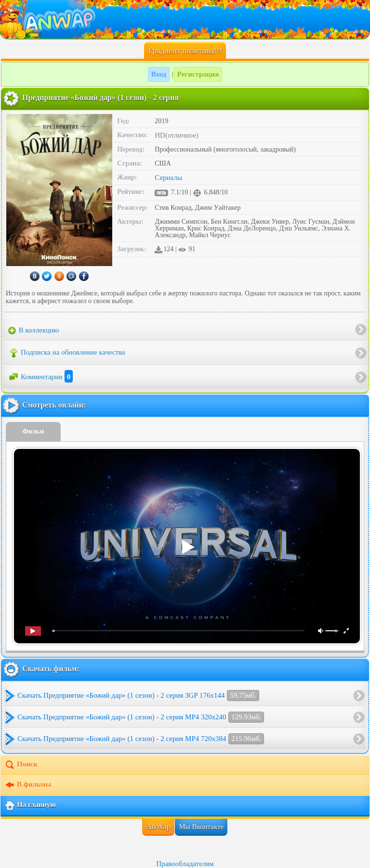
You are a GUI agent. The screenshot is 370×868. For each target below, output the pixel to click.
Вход (159, 74)
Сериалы (168, 178)
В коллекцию (34, 331)
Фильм (33, 431)
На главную (30, 805)
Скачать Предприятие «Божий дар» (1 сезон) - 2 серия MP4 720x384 (141, 739)
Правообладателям (185, 864)
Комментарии (40, 377)
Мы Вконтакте (201, 827)
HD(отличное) (177, 135)
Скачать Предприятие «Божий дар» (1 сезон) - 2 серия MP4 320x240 (141, 717)
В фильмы (28, 785)
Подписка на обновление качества (67, 353)
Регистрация (198, 74)
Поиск (21, 765)
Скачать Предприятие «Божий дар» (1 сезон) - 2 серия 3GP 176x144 (138, 696)
